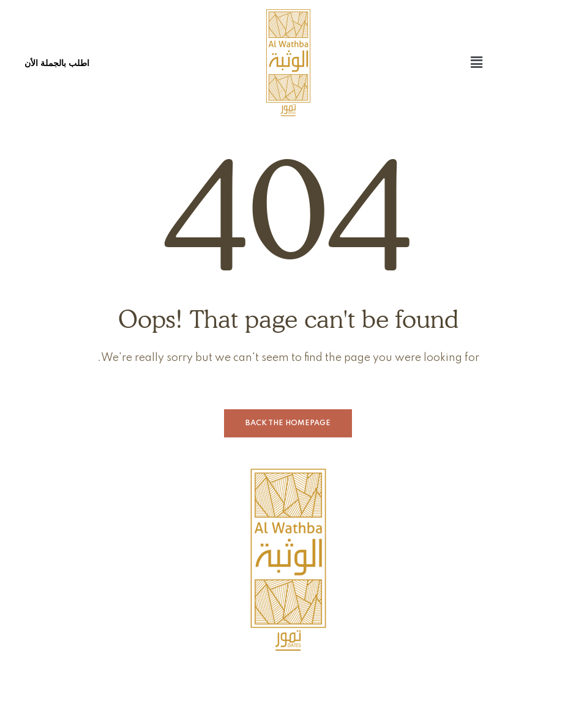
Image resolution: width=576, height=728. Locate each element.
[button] (477, 63)
